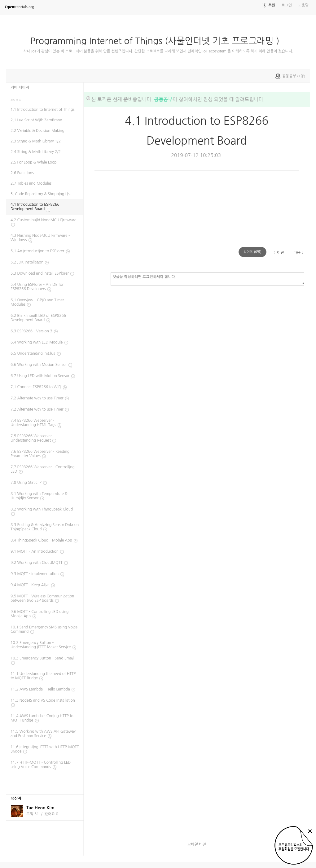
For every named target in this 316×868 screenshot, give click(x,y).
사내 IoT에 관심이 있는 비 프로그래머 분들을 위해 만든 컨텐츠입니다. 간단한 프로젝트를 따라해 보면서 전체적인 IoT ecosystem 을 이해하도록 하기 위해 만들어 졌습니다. (158, 51)
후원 (272, 5)
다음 (297, 253)
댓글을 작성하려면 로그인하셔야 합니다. (207, 279)
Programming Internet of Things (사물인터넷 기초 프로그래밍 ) (157, 41)
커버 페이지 (20, 88)
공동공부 (163, 99)
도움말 (303, 5)
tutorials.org (19, 7)
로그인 (287, 5)
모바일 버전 (197, 844)
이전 (281, 253)
